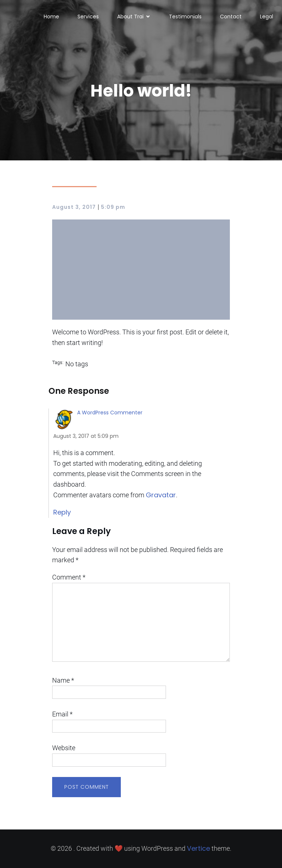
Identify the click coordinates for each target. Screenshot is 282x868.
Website (64, 748)
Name (63, 680)
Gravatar (161, 495)
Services (88, 17)
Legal (267, 17)
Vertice (198, 848)
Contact (231, 17)
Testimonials (185, 17)
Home (51, 17)
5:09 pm (113, 207)
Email (62, 714)
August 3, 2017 (74, 207)
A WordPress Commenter (110, 413)
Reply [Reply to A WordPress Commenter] (62, 512)
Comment (69, 577)
